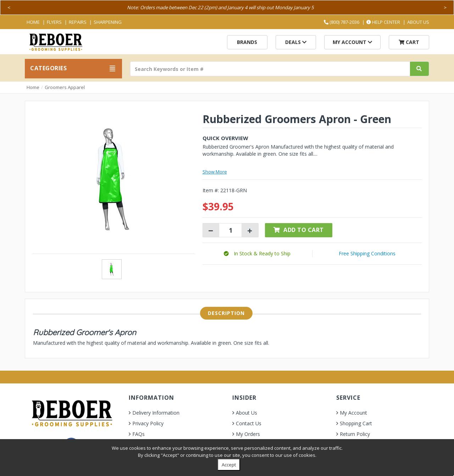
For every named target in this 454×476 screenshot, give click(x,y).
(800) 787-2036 (342, 22)
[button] (257, 253)
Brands (247, 42)
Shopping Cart (356, 423)
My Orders (248, 434)
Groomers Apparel (65, 87)
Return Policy (355, 434)
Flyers (54, 22)
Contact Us (249, 423)
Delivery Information (156, 413)
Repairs (78, 22)
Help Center (383, 22)
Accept (229, 465)
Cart (409, 42)
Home (33, 22)
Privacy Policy (148, 423)
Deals (296, 42)
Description (226, 313)
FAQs (139, 434)
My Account (352, 42)
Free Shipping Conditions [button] (367, 253)
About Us (418, 22)
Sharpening (108, 22)
